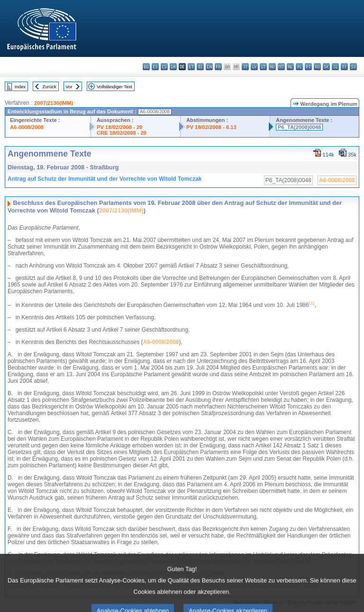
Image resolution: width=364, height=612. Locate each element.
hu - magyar (272, 67)
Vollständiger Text (114, 87)
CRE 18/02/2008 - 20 (122, 133)
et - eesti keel (191, 67)
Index (20, 87)
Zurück (50, 87)
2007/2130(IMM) (54, 103)
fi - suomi (344, 67)
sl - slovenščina (335, 67)
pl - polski (299, 67)
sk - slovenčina (326, 67)
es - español (155, 67)
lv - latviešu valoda (254, 67)
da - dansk (173, 67)
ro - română (317, 67)
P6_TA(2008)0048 (299, 127)
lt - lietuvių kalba (263, 67)
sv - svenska (353, 67)
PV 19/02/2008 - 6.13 (211, 127)
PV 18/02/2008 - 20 (119, 127)
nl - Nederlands (290, 67)
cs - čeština (164, 67)
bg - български (146, 67)
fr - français (218, 67)
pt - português (308, 67)
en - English (209, 67)
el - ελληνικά (200, 67)
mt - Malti (281, 67)
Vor (69, 87)
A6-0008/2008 (27, 127)
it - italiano (245, 67)
